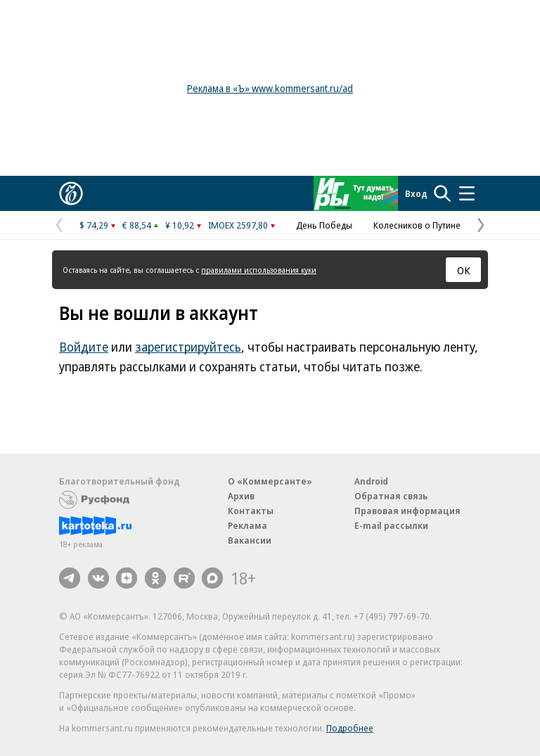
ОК (464, 270)
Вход (416, 193)
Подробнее (350, 728)
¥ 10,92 (180, 225)
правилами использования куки (259, 270)
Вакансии (250, 540)
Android (371, 481)
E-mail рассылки (391, 525)
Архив (241, 496)
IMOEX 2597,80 (238, 225)
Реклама (247, 525)
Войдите (84, 347)
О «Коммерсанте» (270, 481)
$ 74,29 (94, 225)
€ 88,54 (137, 225)
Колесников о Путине (417, 225)
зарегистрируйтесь (188, 347)
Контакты (251, 511)
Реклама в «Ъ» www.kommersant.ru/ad (270, 88)
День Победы (324, 225)
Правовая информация (407, 511)
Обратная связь (391, 496)
